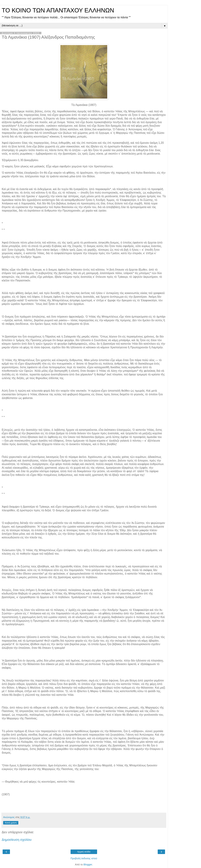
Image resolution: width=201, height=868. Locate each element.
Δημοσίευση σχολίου (17, 840)
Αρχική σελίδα (84, 852)
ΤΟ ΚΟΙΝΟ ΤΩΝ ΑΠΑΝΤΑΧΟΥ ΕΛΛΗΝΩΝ (58, 10)
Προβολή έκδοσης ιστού (84, 858)
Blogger (88, 865)
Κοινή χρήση (11, 823)
